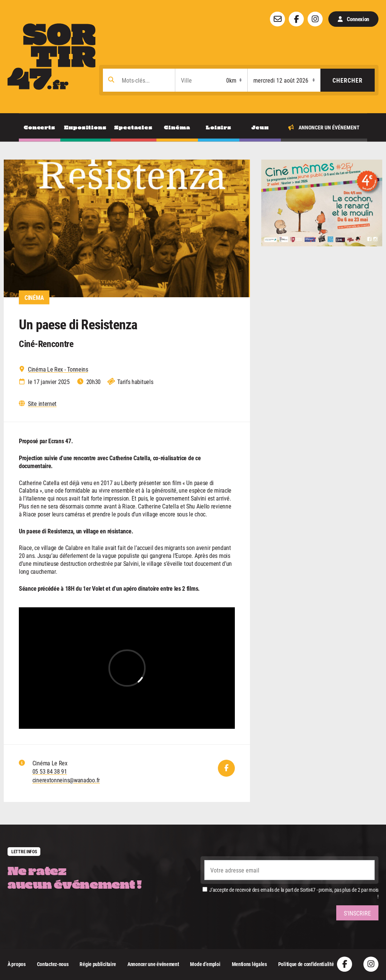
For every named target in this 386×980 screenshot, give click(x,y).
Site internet (42, 404)
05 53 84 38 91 (50, 771)
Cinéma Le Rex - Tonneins (58, 369)
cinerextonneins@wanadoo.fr (66, 780)
